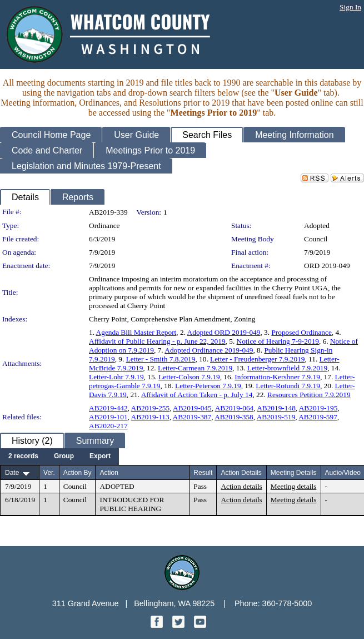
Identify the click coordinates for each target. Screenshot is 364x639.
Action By (78, 473)
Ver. (49, 473)
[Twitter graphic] (179, 625)
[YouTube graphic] (200, 625)
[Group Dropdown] (64, 457)
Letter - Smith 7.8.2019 (161, 359)
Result (203, 473)
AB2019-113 (150, 417)
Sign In (350, 7)
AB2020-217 (108, 426)
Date (12, 473)
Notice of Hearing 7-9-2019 (278, 341)
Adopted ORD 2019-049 (224, 332)
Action (109, 473)
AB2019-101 (108, 417)
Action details (241, 486)
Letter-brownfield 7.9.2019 (287, 368)
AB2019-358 (234, 417)
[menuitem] (23, 457)
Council (316, 239)
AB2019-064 (235, 408)
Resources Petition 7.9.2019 (309, 395)
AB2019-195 (318, 408)
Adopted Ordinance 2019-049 (209, 350)
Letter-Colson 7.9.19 (189, 377)
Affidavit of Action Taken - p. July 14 (197, 395)
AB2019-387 (192, 417)
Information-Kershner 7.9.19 (277, 377)
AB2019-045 (192, 408)
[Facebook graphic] (158, 625)
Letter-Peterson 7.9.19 (208, 386)
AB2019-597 (318, 417)
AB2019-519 (276, 417)
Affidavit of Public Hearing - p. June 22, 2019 (157, 341)
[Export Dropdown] (100, 457)
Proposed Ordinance (301, 332)
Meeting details (294, 486)
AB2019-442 (108, 408)
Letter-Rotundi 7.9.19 (288, 386)
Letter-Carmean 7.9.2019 (195, 368)
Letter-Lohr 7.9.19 (116, 377)
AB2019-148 (276, 408)
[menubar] (59, 457)
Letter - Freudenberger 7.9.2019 (257, 359)
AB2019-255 (151, 408)
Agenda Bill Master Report (136, 332)
